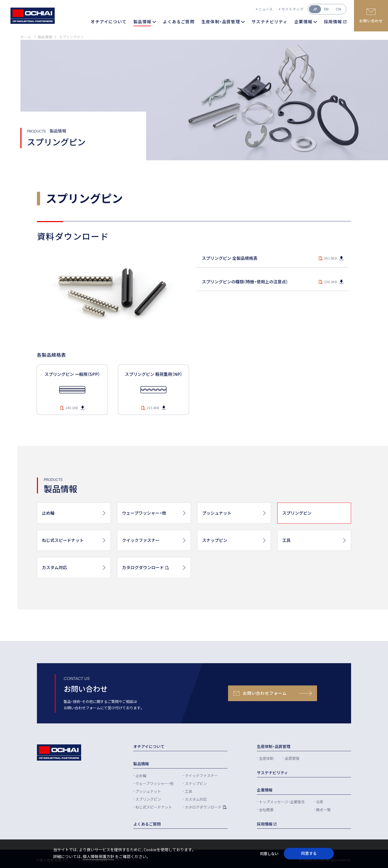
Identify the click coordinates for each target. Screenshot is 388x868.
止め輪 (141, 776)
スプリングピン (148, 799)
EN (326, 9)
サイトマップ (292, 9)
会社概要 (266, 810)
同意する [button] (309, 853)
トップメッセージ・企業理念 (282, 802)
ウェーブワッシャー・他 (154, 783)
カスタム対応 (196, 799)
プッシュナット (148, 791)
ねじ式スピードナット (154, 807)
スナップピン (196, 783)
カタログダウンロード (203, 807)
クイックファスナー (201, 776)
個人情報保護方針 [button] (98, 856)
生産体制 (266, 758)
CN (338, 9)
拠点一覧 (323, 810)
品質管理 (292, 758)
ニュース (266, 9)
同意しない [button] (269, 853)
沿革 (320, 802)
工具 (189, 791)
